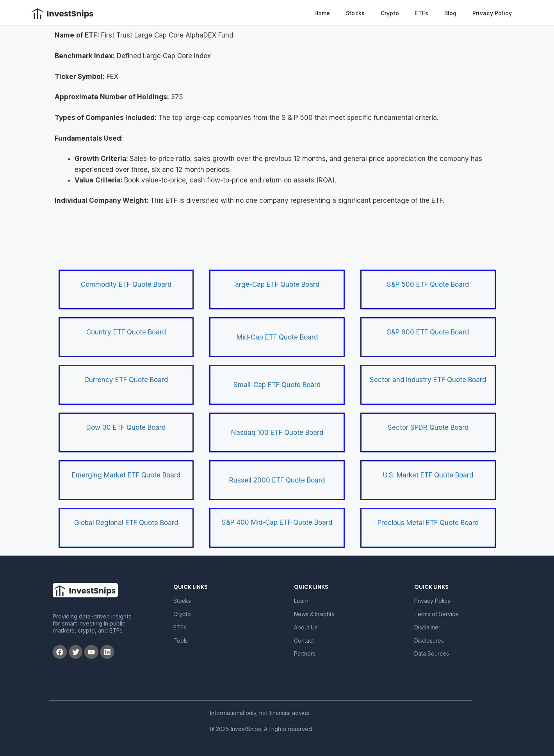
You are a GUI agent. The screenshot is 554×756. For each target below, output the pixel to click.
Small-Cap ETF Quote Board (277, 385)
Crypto (390, 13)
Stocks (355, 13)
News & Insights (314, 614)
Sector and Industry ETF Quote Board (428, 380)
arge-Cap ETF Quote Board (277, 284)
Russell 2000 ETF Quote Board (277, 480)
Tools (181, 641)
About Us (306, 627)
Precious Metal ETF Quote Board (428, 523)
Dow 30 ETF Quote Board (126, 427)
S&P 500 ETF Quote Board (428, 284)
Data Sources (432, 653)
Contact (304, 641)
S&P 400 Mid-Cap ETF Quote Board (277, 522)
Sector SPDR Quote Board (428, 427)
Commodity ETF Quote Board (126, 284)
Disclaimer (427, 627)
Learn (301, 601)
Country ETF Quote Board (126, 332)
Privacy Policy (492, 13)
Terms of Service (436, 614)
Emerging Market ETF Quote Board (126, 475)
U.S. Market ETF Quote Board (428, 475)
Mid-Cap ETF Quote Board (277, 337)
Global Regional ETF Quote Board (126, 523)
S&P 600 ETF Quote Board (428, 332)
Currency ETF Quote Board (126, 380)
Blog (451, 13)
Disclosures (429, 641)
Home (322, 13)
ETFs (421, 13)
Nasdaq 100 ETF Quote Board (277, 433)
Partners (305, 653)
